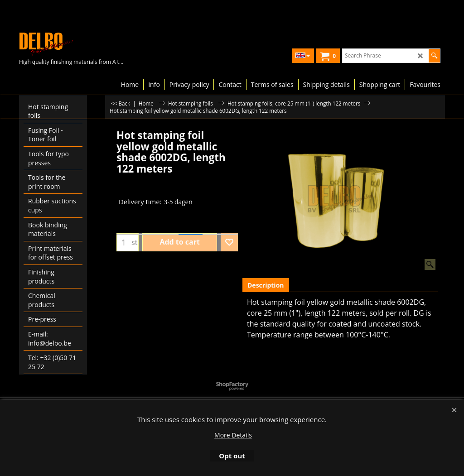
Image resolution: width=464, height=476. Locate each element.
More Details (233, 435)
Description (266, 285)
